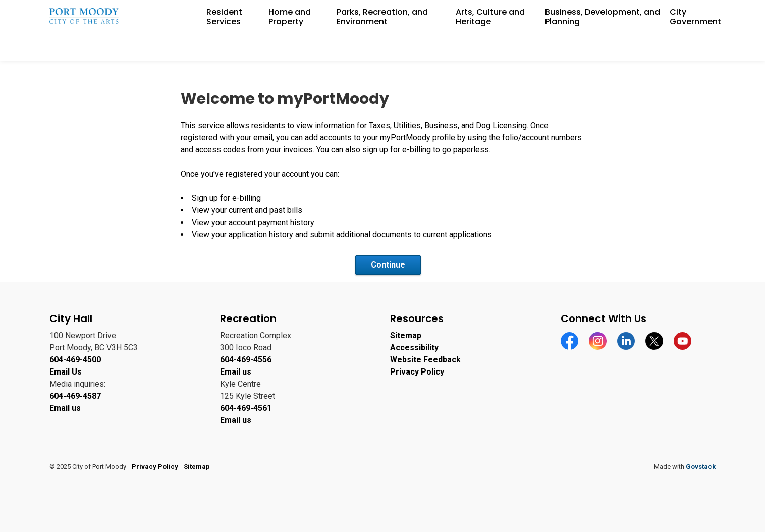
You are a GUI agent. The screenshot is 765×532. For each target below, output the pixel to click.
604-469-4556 (246, 360)
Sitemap (406, 335)
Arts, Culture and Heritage (490, 45)
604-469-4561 (246, 408)
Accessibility (542, 15)
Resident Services (224, 45)
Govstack (701, 467)
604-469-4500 (75, 360)
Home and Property (290, 45)
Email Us (66, 372)
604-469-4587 (75, 396)
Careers (585, 15)
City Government (695, 45)
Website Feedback (425, 360)
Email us (65, 408)
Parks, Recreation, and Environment (382, 45)
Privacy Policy (417, 372)
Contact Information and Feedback (663, 15)
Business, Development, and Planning (603, 45)
